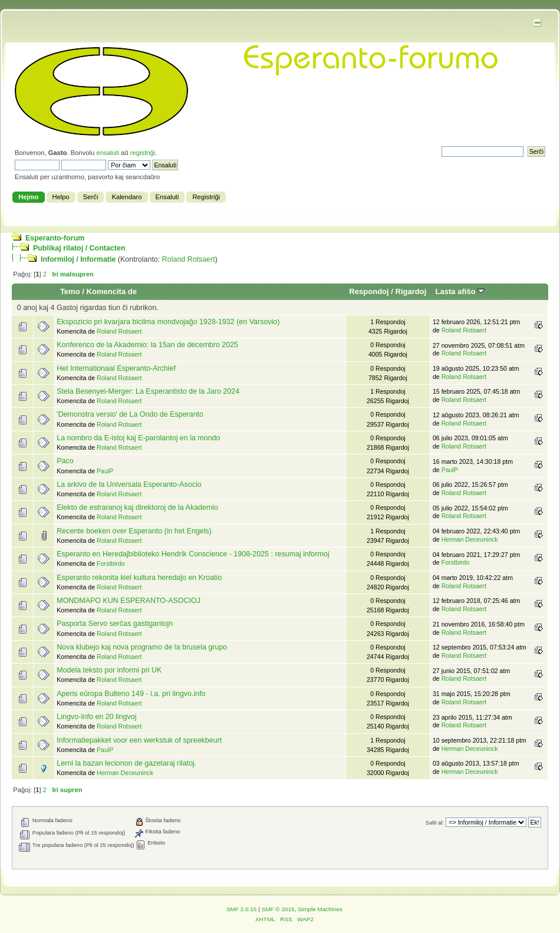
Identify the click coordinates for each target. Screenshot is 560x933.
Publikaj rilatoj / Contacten (79, 248)
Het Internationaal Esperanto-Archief (116, 368)
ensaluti (108, 153)
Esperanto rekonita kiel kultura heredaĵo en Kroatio (139, 578)
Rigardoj (411, 291)
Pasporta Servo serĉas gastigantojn (115, 624)
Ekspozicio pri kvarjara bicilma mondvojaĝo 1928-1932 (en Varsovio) (168, 322)
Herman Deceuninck (470, 539)
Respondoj (369, 291)
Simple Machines (320, 909)
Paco (65, 461)
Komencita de (112, 291)
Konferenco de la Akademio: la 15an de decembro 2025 (147, 345)
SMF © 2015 (278, 909)
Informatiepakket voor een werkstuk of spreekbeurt (139, 740)
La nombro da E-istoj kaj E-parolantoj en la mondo (138, 438)
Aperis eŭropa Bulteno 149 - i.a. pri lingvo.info (131, 694)
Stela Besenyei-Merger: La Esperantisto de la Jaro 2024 (148, 391)
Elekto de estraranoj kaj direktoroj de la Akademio (137, 507)
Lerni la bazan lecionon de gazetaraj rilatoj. (126, 763)
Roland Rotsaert (189, 259)
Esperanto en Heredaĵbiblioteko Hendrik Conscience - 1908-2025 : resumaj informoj (193, 554)
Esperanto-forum (55, 238)
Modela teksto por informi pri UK (109, 670)
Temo (70, 291)
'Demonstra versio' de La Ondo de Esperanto (130, 414)
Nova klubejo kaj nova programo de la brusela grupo (142, 647)
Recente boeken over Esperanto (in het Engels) (134, 531)
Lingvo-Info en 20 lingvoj (96, 717)
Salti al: (435, 822)
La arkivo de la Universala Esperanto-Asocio (129, 484)
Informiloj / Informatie (78, 259)
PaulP (105, 471)
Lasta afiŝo (460, 291)
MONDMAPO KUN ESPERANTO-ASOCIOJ (129, 601)
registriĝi (143, 153)
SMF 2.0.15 (242, 909)
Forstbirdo (111, 563)
